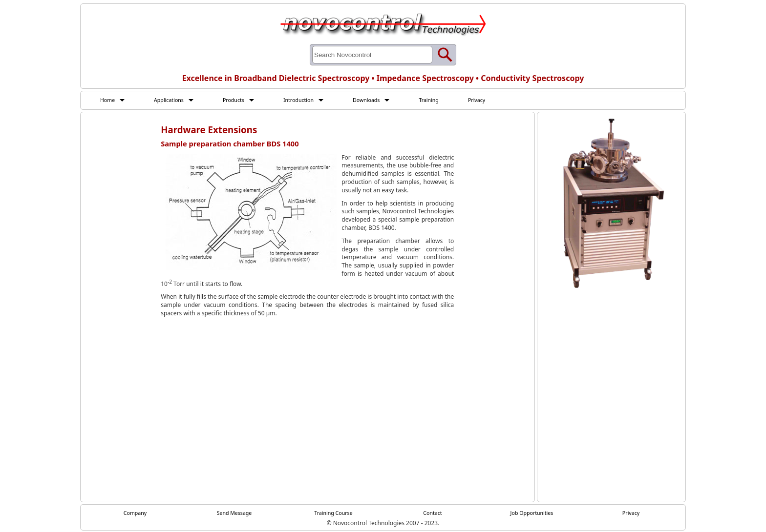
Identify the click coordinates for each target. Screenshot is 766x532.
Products (241, 100)
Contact (433, 514)
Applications (173, 100)
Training (447, 100)
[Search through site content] (372, 55)
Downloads (381, 100)
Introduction (309, 100)
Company (135, 514)
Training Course (333, 514)
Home (108, 100)
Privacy (497, 100)
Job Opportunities (532, 514)
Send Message (234, 514)
